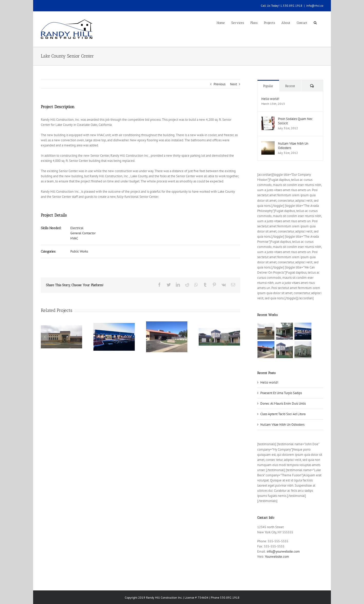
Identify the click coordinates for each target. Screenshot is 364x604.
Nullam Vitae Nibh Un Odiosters (292, 146)
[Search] (314, 22)
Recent (289, 86)
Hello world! (269, 99)
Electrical (76, 228)
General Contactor (82, 233)
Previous (218, 84)
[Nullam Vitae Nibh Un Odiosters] (267, 144)
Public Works (78, 251)
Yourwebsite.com (276, 557)
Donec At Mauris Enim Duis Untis (282, 403)
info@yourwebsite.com (282, 551)
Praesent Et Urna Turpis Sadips (280, 393)
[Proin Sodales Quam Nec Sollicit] (267, 119)
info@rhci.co (314, 6)
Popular (267, 86)
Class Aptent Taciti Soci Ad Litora (282, 414)
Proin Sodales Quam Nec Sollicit (294, 121)
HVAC (73, 238)
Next (232, 84)
